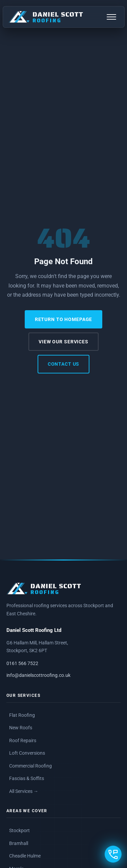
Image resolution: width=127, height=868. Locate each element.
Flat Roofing (22, 715)
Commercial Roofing (30, 766)
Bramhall (19, 843)
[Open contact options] (113, 854)
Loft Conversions (27, 753)
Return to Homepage (64, 319)
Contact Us (64, 364)
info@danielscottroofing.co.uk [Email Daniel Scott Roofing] (38, 675)
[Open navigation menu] (111, 17)
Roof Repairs (23, 740)
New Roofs (21, 728)
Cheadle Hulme (25, 856)
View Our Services (63, 342)
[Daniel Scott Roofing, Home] (46, 17)
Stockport (19, 830)
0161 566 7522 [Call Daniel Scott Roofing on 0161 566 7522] (22, 664)
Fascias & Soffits (27, 778)
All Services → (24, 791)
